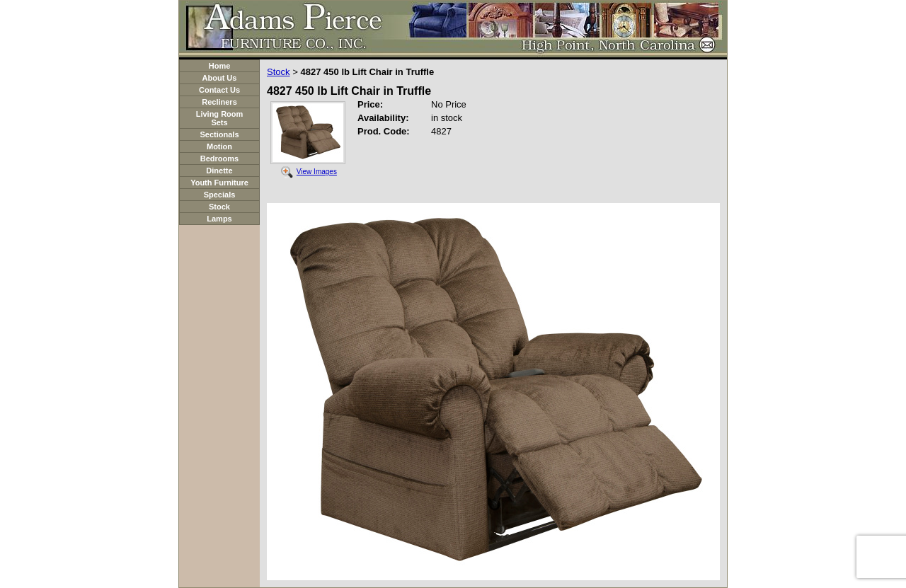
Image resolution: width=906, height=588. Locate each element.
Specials (220, 195)
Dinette (219, 171)
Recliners (219, 102)
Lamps (219, 219)
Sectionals (219, 134)
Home (220, 66)
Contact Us (219, 90)
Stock (219, 207)
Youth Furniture (219, 183)
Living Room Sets (220, 118)
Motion (219, 146)
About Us (220, 78)
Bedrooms (219, 158)
